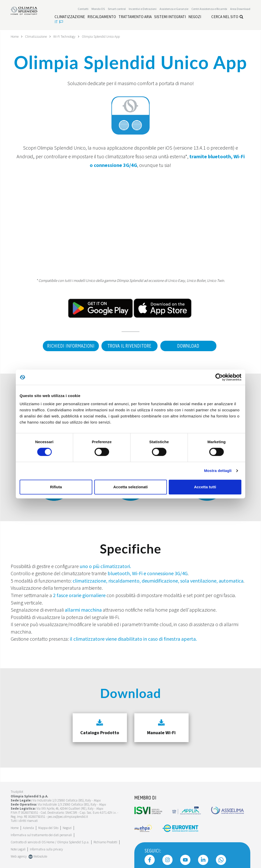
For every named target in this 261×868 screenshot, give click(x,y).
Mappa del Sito (48, 826)
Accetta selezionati (130, 487)
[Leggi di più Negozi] (195, 17)
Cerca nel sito (227, 17)
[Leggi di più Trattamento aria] (135, 17)
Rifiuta (56, 487)
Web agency (19, 854)
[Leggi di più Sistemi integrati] (170, 17)
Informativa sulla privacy (46, 847)
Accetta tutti (205, 487)
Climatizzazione (38, 36)
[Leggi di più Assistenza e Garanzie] (174, 9)
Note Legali (18, 847)
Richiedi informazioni (68, 346)
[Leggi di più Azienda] (28, 826)
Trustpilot (17, 790)
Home (15, 36)
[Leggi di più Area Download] (240, 9)
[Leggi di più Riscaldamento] (102, 17)
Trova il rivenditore (129, 346)
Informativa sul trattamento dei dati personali (41, 833)
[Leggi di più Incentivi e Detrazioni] (143, 9)
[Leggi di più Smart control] (117, 9)
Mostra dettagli (218, 471)
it (59, 22)
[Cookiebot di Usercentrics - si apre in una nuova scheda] (219, 377)
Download (189, 346)
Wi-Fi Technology (68, 36)
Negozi (67, 826)
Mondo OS (98, 9)
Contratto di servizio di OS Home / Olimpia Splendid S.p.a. (50, 840)
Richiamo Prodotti (105, 840)
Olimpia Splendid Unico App (108, 36)
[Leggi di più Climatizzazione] (70, 17)
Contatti (83, 9)
